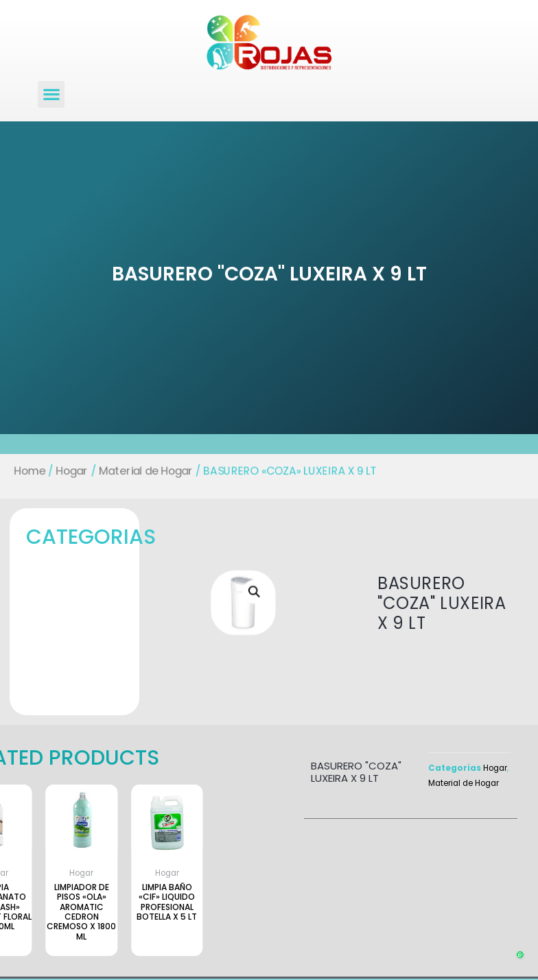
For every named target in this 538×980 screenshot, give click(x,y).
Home (17, 470)
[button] (51, 94)
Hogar (61, 470)
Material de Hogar (139, 470)
